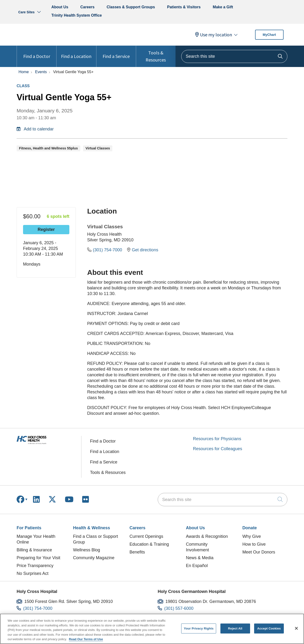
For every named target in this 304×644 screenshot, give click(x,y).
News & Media (200, 558)
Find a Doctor (37, 52)
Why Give (252, 536)
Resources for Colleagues (218, 449)
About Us (60, 7)
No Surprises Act (33, 573)
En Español (197, 566)
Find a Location (76, 52)
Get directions (143, 250)
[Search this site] (234, 56)
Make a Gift (223, 7)
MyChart (269, 35)
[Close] (296, 628)
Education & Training (149, 544)
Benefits (137, 552)
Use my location (214, 35)
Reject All (235, 628)
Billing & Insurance (34, 550)
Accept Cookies (269, 628)
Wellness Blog (87, 550)
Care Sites (26, 12)
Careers (87, 7)
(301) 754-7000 (105, 250)
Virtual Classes (105, 227)
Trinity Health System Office (77, 15)
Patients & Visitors (184, 7)
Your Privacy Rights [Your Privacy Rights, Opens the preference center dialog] (199, 628)
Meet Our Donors (259, 552)
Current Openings (146, 536)
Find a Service (116, 52)
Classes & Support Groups (131, 7)
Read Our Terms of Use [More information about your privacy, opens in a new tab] (86, 639)
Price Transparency (35, 566)
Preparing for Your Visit (38, 558)
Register (46, 229)
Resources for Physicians (217, 439)
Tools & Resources (156, 54)
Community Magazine (94, 558)
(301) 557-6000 (179, 608)
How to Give (254, 544)
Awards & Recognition (207, 536)
